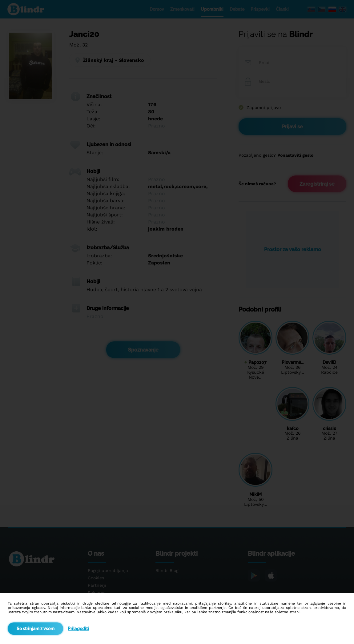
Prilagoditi (78, 629)
